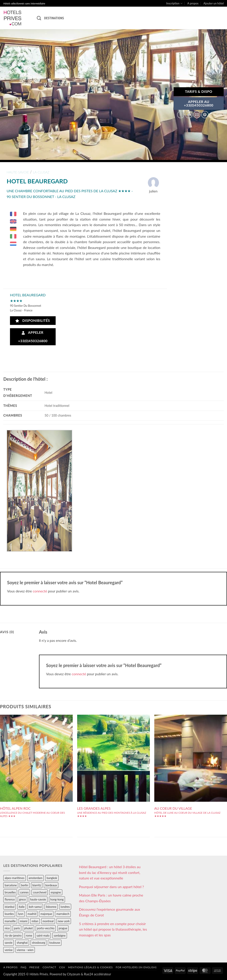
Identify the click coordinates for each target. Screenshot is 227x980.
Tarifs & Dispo (199, 91)
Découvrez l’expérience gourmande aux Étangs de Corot (109, 912)
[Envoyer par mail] (197, 115)
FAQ (23, 967)
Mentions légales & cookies (90, 967)
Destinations (54, 18)
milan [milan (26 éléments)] (35, 921)
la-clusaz (41, 172)
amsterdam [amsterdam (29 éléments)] (35, 878)
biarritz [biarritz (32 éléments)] (37, 885)
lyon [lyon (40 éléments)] (21, 914)
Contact (49, 967)
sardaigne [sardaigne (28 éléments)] (60, 935)
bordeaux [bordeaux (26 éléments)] (51, 885)
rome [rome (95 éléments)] (29, 935)
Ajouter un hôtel (214, 3)
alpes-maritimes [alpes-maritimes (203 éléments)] (15, 878)
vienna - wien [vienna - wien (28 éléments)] (25, 950)
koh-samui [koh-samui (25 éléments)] (35, 907)
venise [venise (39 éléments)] (9, 950)
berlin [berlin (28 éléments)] (25, 885)
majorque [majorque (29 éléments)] (46, 914)
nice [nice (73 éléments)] (7, 928)
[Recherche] (39, 18)
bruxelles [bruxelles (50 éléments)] (10, 892)
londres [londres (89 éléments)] (65, 907)
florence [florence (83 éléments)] (10, 899)
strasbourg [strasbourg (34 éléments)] (38, 943)
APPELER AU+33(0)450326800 (199, 103)
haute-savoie (18, 172)
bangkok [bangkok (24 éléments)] (52, 878)
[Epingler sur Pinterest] (205, 115)
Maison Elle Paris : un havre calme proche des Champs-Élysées (111, 898)
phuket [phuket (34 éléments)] (28, 928)
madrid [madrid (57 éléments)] (32, 914)
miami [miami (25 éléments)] (24, 921)
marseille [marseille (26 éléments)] (10, 921)
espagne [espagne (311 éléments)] (56, 892)
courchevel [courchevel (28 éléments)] (40, 892)
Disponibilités (33, 321)
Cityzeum (73, 974)
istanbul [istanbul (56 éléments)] (10, 907)
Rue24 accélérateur (98, 974)
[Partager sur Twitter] (189, 115)
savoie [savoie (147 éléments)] (9, 943)
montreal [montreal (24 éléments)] (48, 921)
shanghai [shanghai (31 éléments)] (22, 943)
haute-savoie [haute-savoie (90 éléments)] (38, 899)
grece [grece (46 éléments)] (23, 899)
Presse (34, 967)
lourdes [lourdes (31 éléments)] (9, 914)
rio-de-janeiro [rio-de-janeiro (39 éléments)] (13, 935)
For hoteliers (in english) (136, 967)
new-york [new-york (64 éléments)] (64, 921)
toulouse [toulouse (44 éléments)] (55, 943)
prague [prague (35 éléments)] (63, 928)
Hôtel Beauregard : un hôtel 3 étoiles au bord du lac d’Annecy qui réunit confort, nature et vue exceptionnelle (110, 872)
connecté (40, 591)
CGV (62, 967)
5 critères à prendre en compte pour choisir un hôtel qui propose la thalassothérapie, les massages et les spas (113, 929)
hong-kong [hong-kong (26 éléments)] (57, 899)
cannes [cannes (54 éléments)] (24, 892)
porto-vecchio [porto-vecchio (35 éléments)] (46, 928)
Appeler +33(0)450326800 (33, 337)
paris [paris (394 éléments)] (17, 928)
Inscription (174, 3)
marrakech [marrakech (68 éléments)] (63, 914)
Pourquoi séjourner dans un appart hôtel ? (111, 887)
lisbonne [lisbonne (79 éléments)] (51, 907)
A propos (193, 3)
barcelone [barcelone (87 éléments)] (11, 885)
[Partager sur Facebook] (181, 115)
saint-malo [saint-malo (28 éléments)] (43, 935)
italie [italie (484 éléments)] (22, 907)
